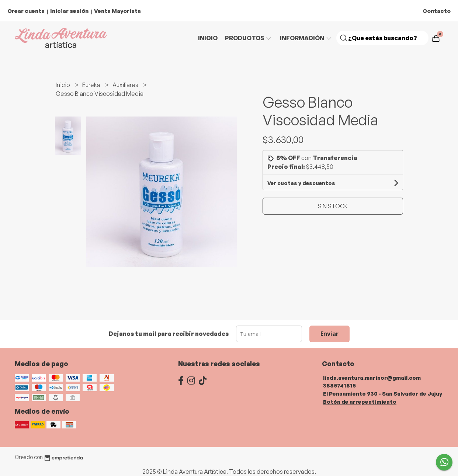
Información (306, 38)
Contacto (437, 11)
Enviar (329, 334)
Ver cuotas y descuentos (301, 183)
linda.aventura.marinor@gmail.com (372, 378)
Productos (249, 38)
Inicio (208, 38)
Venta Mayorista (117, 11)
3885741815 (339, 385)
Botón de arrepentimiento (360, 402)
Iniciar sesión (69, 11)
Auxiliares (126, 85)
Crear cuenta (26, 11)
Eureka (92, 85)
